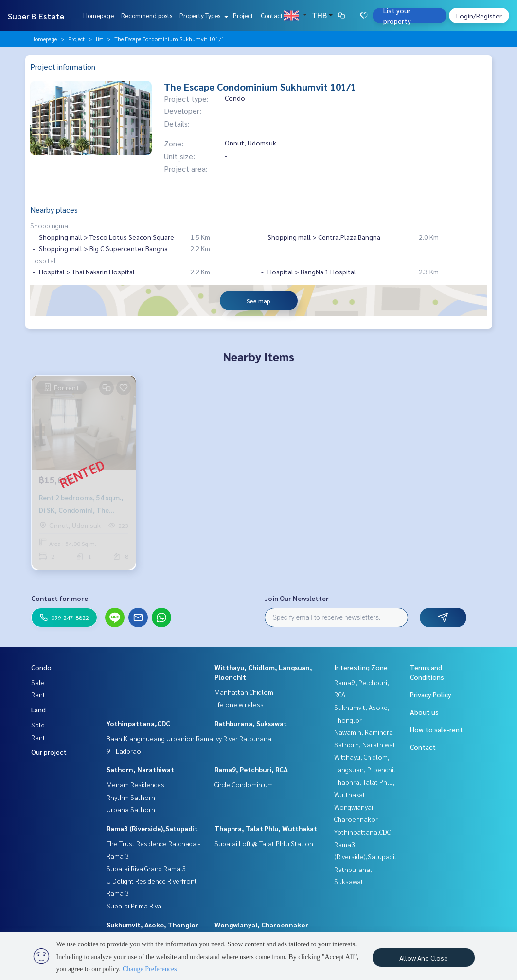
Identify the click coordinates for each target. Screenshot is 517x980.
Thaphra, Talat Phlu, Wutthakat (266, 828)
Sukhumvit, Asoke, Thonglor (152, 925)
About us (424, 712)
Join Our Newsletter (297, 598)
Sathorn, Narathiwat (140, 769)
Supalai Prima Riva (134, 906)
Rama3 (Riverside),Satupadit (152, 828)
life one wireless (239, 704)
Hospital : (45, 260)
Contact (272, 15)
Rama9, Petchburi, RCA (251, 769)
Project (243, 15)
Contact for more (60, 598)
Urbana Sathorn (131, 809)
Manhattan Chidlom (244, 692)
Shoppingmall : (53, 225)
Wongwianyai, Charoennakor (261, 925)
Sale (38, 682)
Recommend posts (147, 15)
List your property (397, 16)
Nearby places (54, 209)
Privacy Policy (431, 694)
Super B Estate (36, 16)
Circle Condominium (244, 784)
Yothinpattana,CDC (138, 723)
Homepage (98, 15)
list (99, 39)
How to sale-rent (437, 729)
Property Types (203, 15)
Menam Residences (135, 784)
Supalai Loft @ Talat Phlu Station (264, 843)
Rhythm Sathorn (131, 797)
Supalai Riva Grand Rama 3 (146, 868)
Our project (49, 752)
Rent (38, 694)
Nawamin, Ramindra (364, 732)
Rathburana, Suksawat (251, 723)
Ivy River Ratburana (243, 738)
